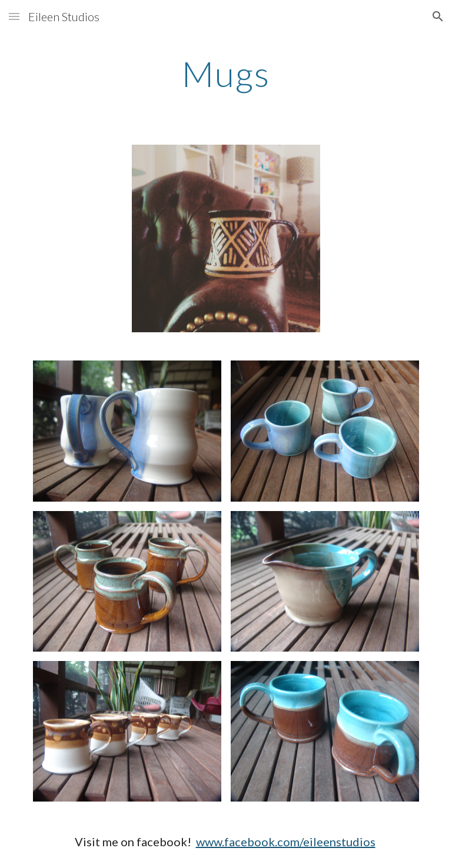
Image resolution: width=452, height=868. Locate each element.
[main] (226, 74)
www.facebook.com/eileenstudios (286, 842)
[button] (14, 16)
